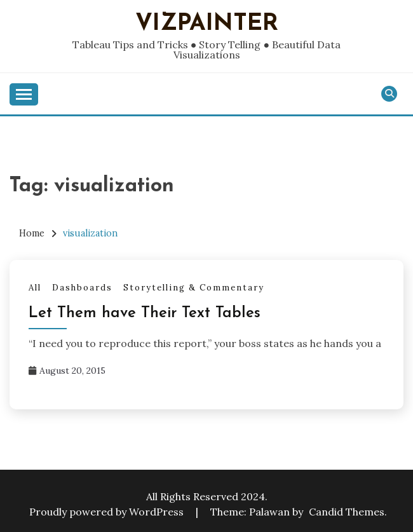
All (35, 288)
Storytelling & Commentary (194, 288)
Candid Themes (347, 512)
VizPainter (207, 24)
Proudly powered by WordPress (108, 512)
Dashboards (82, 288)
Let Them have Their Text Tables (145, 313)
